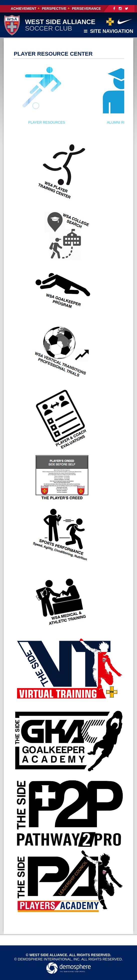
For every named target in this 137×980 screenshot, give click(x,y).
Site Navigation (109, 31)
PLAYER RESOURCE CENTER (53, 54)
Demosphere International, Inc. (49, 959)
